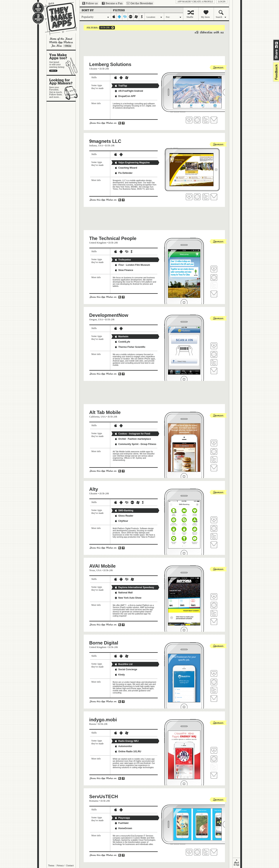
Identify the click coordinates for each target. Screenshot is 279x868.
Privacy (60, 865)
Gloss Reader (124, 516)
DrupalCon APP (125, 96)
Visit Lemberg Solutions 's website (197, 120)
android (119, 17)
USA (100, 145)
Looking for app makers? (63, 88)
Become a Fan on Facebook (112, 3)
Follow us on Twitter (90, 3)
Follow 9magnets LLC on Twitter (206, 197)
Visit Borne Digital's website (214, 682)
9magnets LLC (105, 141)
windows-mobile (136, 17)
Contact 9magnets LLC (214, 197)
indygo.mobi (103, 720)
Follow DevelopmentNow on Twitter (214, 362)
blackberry (125, 17)
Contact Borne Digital (214, 698)
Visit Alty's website (214, 528)
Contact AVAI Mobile (214, 622)
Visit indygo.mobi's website (214, 759)
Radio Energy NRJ (127, 741)
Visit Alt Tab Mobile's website (214, 452)
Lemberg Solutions (110, 64)
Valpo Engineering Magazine (132, 163)
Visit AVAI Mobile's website (214, 605)
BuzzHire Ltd (124, 664)
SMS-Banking (124, 511)
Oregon (93, 319)
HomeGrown (123, 828)
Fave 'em (189, 120)
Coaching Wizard (126, 168)
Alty (94, 489)
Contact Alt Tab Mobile (214, 468)
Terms (51, 865)
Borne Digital (104, 643)
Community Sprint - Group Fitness (135, 444)
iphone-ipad (114, 17)
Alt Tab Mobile (105, 412)
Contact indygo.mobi (214, 775)
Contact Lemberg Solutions (214, 120)
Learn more (67, 46)
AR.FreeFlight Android (129, 91)
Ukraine (93, 69)
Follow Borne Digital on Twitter (214, 690)
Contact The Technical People (214, 294)
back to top (236, 863)
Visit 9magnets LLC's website (197, 197)
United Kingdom (98, 243)
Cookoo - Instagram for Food (132, 434)
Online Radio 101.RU (128, 751)
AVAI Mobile (102, 566)
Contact (70, 865)
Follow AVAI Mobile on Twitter (214, 613)
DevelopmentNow (109, 315)
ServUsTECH (104, 796)
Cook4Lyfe (122, 342)
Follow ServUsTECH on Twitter (206, 852)
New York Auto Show (128, 598)
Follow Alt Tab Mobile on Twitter (214, 460)
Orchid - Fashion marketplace (133, 439)
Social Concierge (126, 669)
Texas (92, 570)
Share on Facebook (276, 47)
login (222, 2)
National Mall (124, 593)
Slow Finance (124, 270)
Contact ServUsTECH (214, 852)
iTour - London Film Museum (132, 265)
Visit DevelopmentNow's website (214, 354)
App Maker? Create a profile (195, 2)
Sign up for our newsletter (140, 3)
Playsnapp (122, 818)
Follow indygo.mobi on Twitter (214, 767)
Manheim (121, 337)
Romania (94, 801)
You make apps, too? (63, 63)
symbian (142, 17)
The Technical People (113, 238)
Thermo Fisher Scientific (130, 347)
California (94, 417)
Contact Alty (214, 545)
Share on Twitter (276, 43)
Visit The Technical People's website (214, 278)
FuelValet (122, 823)
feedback (276, 72)
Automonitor (123, 746)
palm (131, 17)
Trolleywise (123, 260)
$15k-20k (104, 28)
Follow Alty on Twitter (214, 536)
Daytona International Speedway (134, 587)
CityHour (121, 521)
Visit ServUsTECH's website (197, 852)
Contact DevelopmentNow (214, 371)
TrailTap (121, 86)
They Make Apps (58, 19)
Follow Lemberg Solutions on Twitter (206, 120)
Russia (93, 724)
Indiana (93, 145)
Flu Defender (124, 173)
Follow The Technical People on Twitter (214, 286)
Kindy (120, 675)
